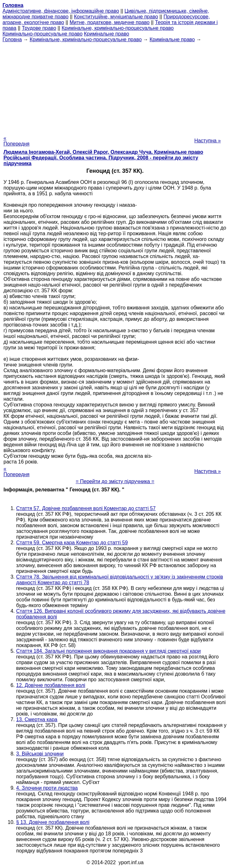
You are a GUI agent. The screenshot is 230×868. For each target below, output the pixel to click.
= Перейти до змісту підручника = (115, 481)
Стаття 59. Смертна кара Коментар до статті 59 (72, 543)
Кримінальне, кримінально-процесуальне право (118, 28)
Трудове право (39, 28)
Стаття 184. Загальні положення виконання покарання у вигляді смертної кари (109, 651)
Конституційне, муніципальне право (116, 17)
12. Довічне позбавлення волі (51, 685)
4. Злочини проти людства (47, 788)
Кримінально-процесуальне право (43, 34)
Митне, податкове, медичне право (110, 22)
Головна (12, 39)
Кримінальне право (106, 34)
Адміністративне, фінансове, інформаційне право (61, 11)
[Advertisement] (115, 87)
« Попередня (16, 141)
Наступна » (208, 141)
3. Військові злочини (40, 754)
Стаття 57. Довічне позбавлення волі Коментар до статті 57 (86, 508)
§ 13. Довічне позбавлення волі (53, 822)
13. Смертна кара (37, 719)
